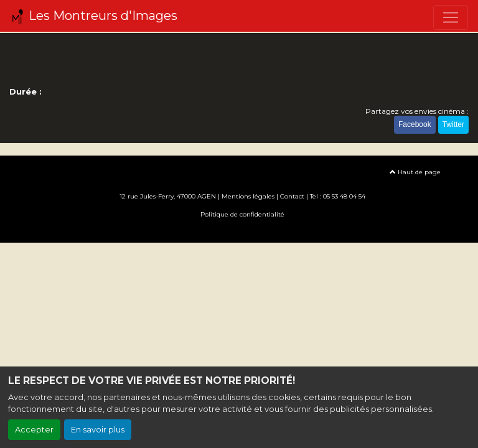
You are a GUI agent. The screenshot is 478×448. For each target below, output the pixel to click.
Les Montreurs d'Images (94, 16)
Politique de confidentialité (242, 214)
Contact (292, 196)
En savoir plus (98, 430)
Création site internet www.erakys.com (239, 232)
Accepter (34, 430)
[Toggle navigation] (451, 17)
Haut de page (415, 172)
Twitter (453, 124)
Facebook (415, 124)
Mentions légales (248, 196)
